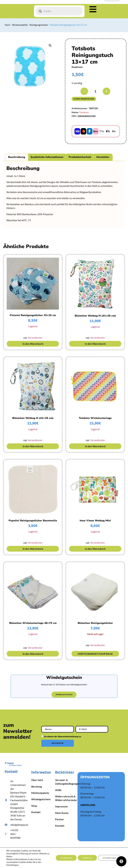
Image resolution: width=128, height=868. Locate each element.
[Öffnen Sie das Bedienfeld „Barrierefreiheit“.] (121, 861)
